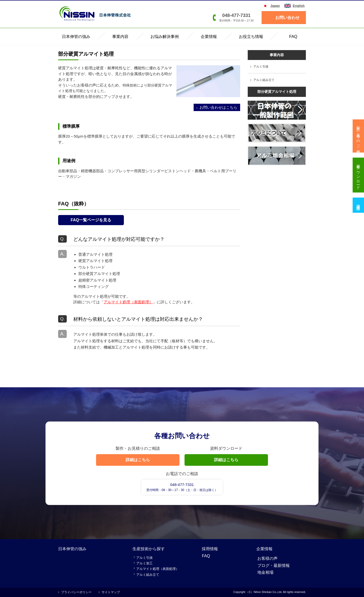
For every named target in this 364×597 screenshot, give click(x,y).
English (299, 6)
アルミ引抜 (261, 67)
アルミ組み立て (264, 80)
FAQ (206, 556)
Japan (275, 6)
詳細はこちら (138, 460)
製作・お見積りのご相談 (358, 136)
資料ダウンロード (358, 175)
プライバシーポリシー (76, 592)
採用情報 (210, 549)
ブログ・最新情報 (274, 565)
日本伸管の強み (72, 549)
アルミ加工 (144, 563)
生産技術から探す (149, 549)
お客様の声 (267, 558)
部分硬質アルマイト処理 (277, 92)
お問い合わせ (287, 18)
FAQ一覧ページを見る (91, 220)
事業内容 (277, 55)
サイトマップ (111, 592)
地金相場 (265, 572)
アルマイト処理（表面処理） (128, 302)
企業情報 (264, 549)
